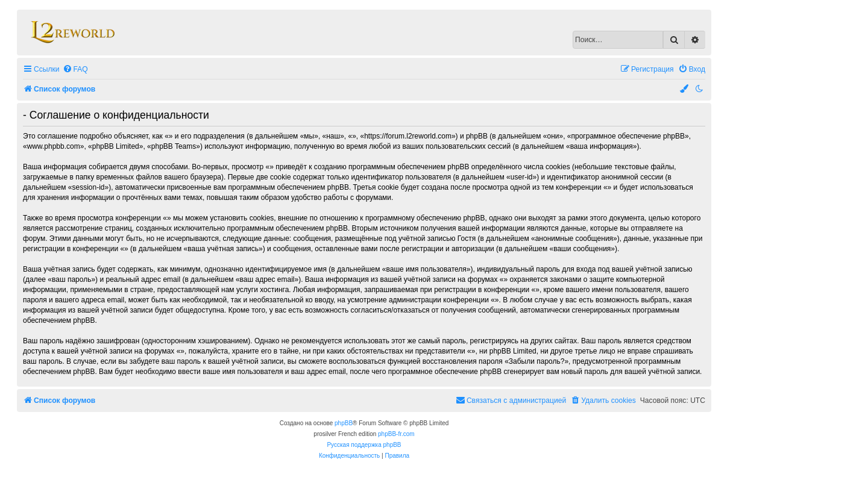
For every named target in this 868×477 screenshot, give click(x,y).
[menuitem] (75, 70)
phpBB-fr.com (396, 434)
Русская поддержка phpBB (364, 445)
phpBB (344, 423)
